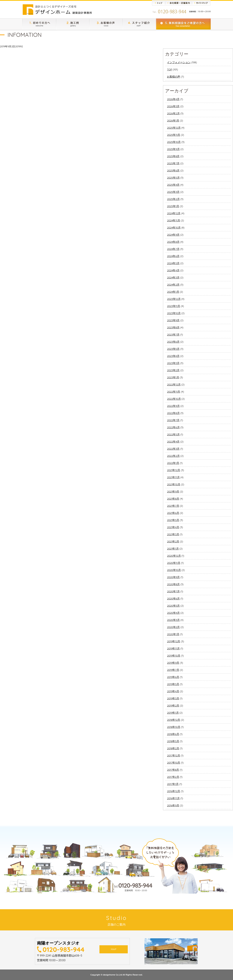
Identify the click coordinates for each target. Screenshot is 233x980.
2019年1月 (173, 713)
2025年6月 (173, 170)
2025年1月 (173, 206)
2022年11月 (174, 392)
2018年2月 (173, 748)
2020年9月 (173, 577)
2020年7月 (173, 591)
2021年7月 (173, 506)
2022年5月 (173, 434)
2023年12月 (174, 299)
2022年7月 (173, 420)
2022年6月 (173, 427)
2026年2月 (173, 113)
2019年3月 (173, 698)
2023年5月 (173, 349)
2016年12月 (174, 791)
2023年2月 (173, 370)
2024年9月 (173, 235)
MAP (114, 950)
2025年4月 (173, 185)
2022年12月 (174, 384)
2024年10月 (174, 228)
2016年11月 (173, 798)
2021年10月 (174, 484)
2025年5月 (173, 178)
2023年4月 (173, 356)
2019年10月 (174, 656)
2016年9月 (173, 805)
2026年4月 (173, 99)
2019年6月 (173, 677)
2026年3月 (173, 106)
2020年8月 (173, 584)
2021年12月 (174, 470)
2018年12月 (174, 720)
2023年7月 (173, 335)
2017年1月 (173, 784)
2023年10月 (174, 313)
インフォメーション (179, 62)
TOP (169, 69)
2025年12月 (174, 128)
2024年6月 (173, 256)
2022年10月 (174, 399)
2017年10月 (174, 763)
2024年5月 (173, 263)
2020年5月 (173, 606)
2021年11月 (173, 477)
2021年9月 (173, 492)
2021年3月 (173, 534)
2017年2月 (173, 777)
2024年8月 (173, 242)
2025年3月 (173, 192)
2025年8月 (173, 156)
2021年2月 (173, 541)
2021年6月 (173, 513)
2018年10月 (174, 727)
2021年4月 (173, 527)
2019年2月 (173, 706)
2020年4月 (173, 613)
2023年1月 (173, 377)
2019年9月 (173, 663)
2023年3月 (173, 363)
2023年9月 (173, 320)
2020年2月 (173, 627)
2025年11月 (174, 135)
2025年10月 (174, 142)
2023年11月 (174, 306)
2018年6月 (173, 734)
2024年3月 (173, 277)
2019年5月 (173, 684)
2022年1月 (173, 463)
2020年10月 (174, 570)
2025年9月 (173, 149)
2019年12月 (174, 641)
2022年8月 (173, 413)
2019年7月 (173, 670)
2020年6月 (173, 599)
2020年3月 (173, 620)
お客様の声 (174, 77)
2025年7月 (173, 163)
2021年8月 (173, 499)
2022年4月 (173, 442)
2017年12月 (173, 755)
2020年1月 (173, 634)
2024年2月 (173, 285)
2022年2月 (173, 456)
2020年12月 (174, 556)
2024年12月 (174, 213)
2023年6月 (173, 342)
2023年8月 (173, 327)
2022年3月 (173, 449)
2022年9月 (173, 406)
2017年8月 (173, 770)
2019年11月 (173, 648)
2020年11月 (174, 563)
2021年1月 (173, 549)
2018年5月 (173, 741)
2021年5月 (173, 520)
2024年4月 (173, 270)
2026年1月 (173, 121)
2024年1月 (173, 292)
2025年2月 (173, 199)
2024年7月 (173, 249)
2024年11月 (173, 220)
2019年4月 (173, 691)
